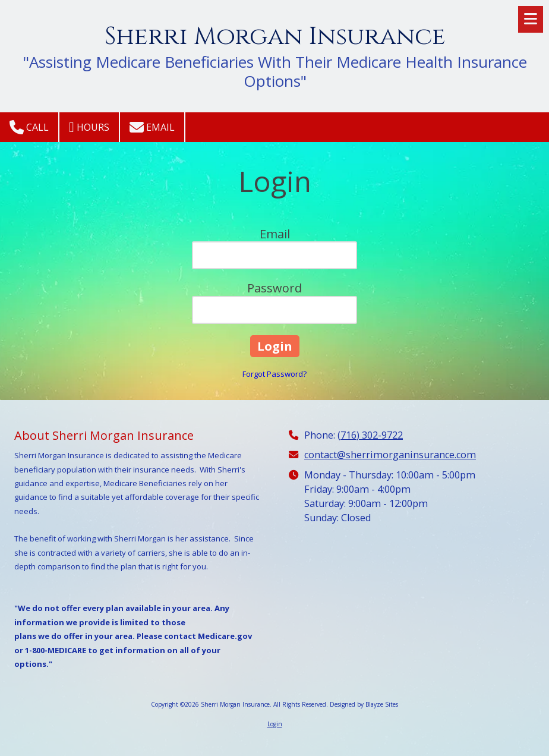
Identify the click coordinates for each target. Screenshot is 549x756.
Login (275, 724)
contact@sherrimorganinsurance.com (390, 455)
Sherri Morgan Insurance (275, 37)
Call (29, 127)
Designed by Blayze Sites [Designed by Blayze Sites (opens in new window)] (364, 704)
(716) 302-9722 (370, 435)
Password (274, 288)
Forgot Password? (274, 374)
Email (152, 127)
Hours (89, 127)
